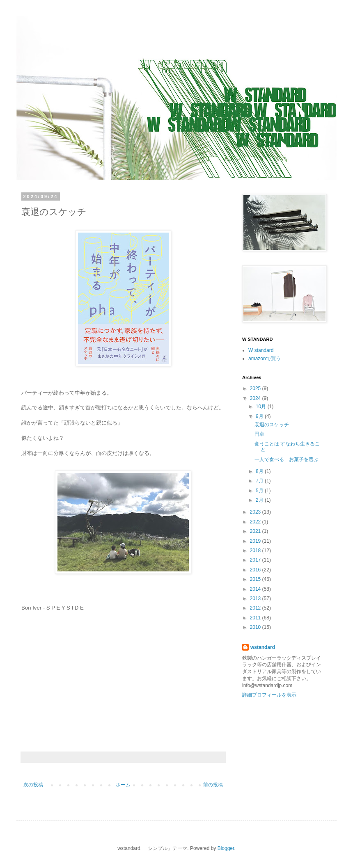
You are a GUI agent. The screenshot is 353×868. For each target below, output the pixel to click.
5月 (260, 491)
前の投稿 (213, 785)
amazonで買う (265, 359)
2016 (256, 570)
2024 (256, 398)
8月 (260, 471)
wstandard (263, 647)
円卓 (259, 434)
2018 (256, 550)
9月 (260, 416)
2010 (256, 627)
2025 (256, 388)
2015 (256, 579)
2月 (260, 500)
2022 (256, 522)
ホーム (123, 785)
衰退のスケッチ (272, 425)
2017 (256, 560)
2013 (256, 598)
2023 (256, 512)
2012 (256, 608)
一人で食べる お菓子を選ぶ (287, 459)
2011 (256, 618)
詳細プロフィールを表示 (269, 695)
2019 (256, 541)
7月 (260, 481)
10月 (262, 407)
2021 (256, 531)
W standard (261, 350)
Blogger (226, 848)
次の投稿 (33, 785)
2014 (256, 589)
